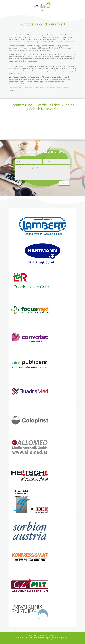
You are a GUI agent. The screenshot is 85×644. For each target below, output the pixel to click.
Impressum (33, 640)
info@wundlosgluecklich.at (60, 638)
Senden (64, 183)
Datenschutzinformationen (47, 640)
